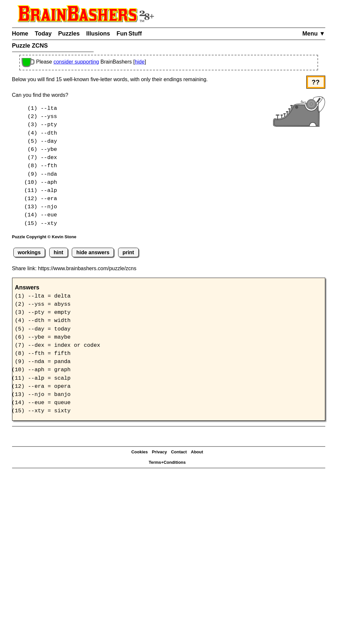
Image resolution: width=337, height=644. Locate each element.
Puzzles (69, 34)
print (128, 252)
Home (20, 34)
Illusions (98, 34)
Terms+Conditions (167, 462)
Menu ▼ (314, 34)
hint (59, 252)
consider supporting (76, 62)
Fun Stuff (129, 34)
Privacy (159, 452)
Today (43, 34)
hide (140, 62)
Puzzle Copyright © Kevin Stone (44, 237)
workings (29, 252)
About (197, 452)
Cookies (139, 452)
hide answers (93, 252)
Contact (179, 452)
